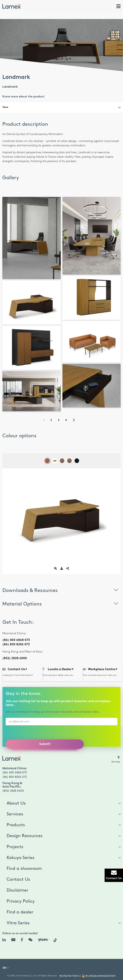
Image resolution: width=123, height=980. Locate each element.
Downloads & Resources (61, 590)
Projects (15, 847)
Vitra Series (18, 923)
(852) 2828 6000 (15, 658)
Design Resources (25, 836)
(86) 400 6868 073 (16, 640)
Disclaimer (17, 890)
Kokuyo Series (21, 858)
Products (16, 825)
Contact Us (18, 879)
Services (15, 814)
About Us (16, 803)
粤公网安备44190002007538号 (101, 976)
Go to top (116, 759)
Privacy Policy (21, 901)
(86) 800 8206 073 (16, 645)
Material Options (61, 603)
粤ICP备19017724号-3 (70, 976)
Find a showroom (24, 869)
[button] (6, 969)
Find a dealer (20, 912)
